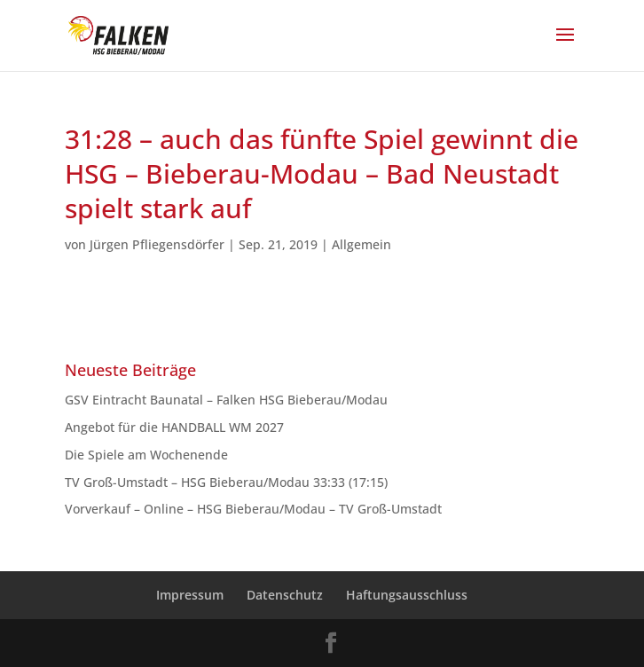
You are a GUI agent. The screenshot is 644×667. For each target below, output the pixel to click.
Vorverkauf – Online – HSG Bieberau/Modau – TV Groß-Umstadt (253, 509)
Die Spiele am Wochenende (146, 455)
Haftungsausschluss (407, 595)
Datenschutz (285, 595)
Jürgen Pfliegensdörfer (157, 244)
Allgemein (361, 244)
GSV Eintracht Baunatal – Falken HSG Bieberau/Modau (230, 400)
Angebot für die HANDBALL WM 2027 (174, 427)
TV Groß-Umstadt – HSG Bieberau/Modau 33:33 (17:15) (226, 482)
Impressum (190, 595)
